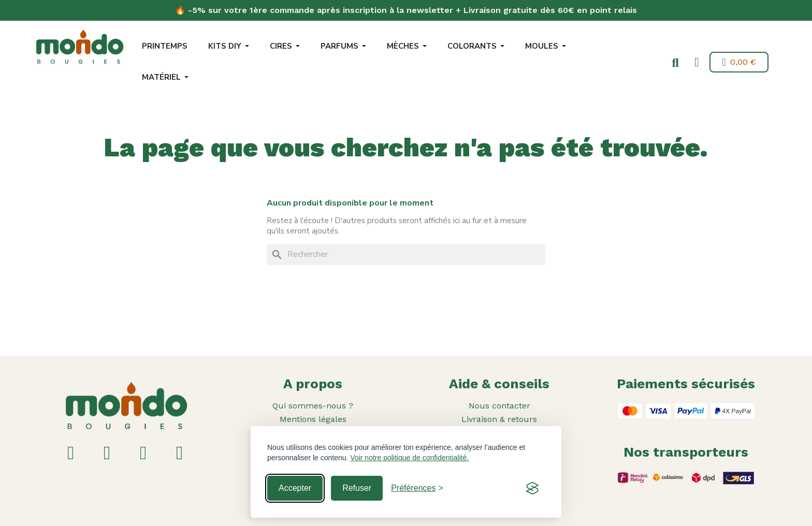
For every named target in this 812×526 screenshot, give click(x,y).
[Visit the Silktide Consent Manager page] (532, 488)
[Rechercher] (406, 255)
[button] (674, 63)
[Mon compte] (695, 62)
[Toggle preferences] (417, 488)
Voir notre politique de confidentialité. (409, 458)
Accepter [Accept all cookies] (295, 488)
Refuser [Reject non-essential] (357, 488)
